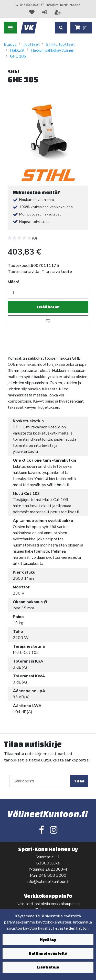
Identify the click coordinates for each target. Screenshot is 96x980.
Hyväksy (48, 939)
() (81, 28)
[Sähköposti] (40, 781)
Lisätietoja (48, 967)
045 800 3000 (30, 5)
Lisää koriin (48, 307)
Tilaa (79, 781)
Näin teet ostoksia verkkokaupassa (48, 904)
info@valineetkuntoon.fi (63, 5)
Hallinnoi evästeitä (48, 953)
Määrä (14, 282)
